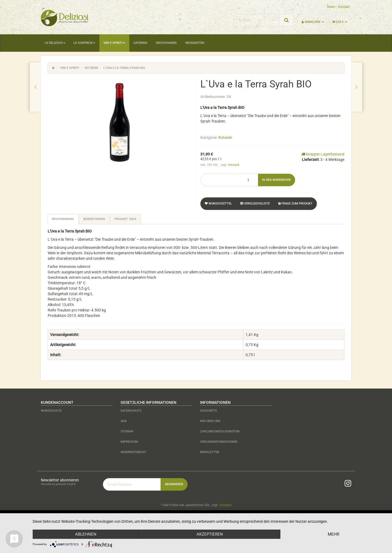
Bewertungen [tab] (94, 219)
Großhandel (166, 43)
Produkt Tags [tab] (125, 219)
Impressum (129, 442)
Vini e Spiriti (114, 43)
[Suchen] (257, 20)
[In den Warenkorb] (276, 180)
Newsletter (210, 452)
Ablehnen (86, 534)
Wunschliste (51, 411)
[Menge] (229, 180)
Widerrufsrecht (134, 452)
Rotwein (225, 138)
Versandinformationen (219, 442)
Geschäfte (209, 411)
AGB (124, 421)
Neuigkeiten (195, 43)
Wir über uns (210, 421)
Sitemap (127, 431)
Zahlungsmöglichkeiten (220, 431)
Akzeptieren (210, 534)
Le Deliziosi (55, 43)
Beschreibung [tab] (63, 219)
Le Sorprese (84, 43)
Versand (233, 165)
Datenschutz (131, 411)
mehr (333, 534)
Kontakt (344, 7)
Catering (140, 43)
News (331, 7)
